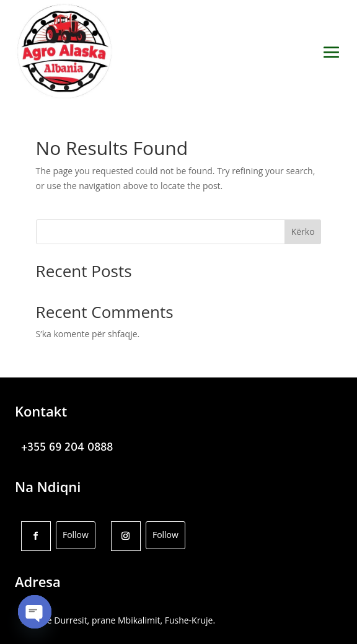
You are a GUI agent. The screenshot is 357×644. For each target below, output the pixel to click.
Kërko (303, 232)
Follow (76, 535)
